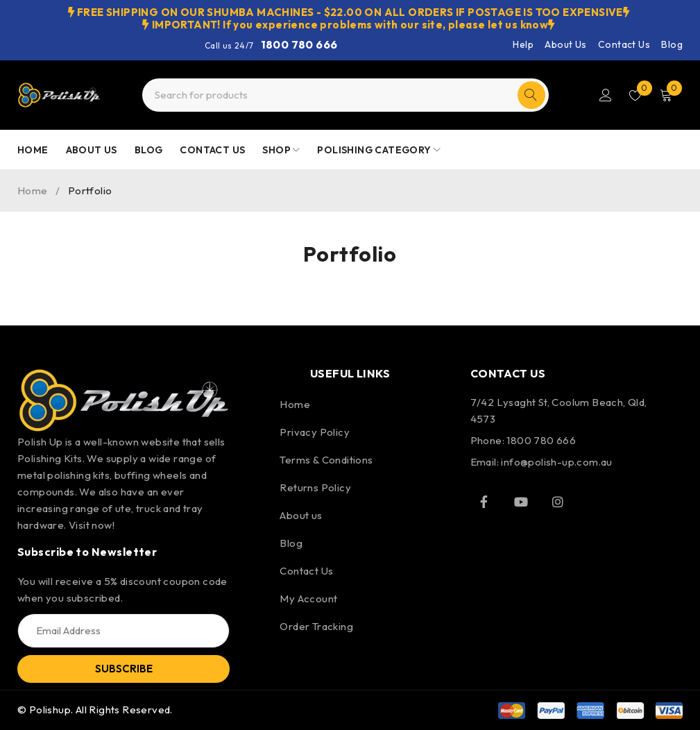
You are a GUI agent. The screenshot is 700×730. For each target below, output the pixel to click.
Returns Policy (315, 487)
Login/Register (604, 95)
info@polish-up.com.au (556, 462)
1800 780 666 (299, 44)
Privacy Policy (315, 432)
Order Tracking (316, 626)
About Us (565, 44)
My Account (308, 599)
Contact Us (624, 44)
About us (301, 515)
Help (523, 44)
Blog (672, 44)
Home (33, 190)
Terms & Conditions (326, 460)
